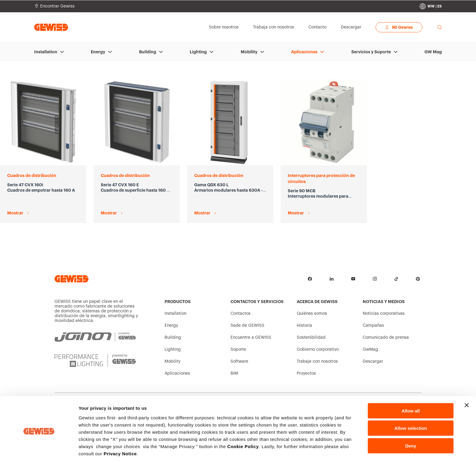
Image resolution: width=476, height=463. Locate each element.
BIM (234, 373)
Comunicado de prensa (386, 338)
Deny (411, 424)
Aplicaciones (304, 52)
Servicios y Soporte (371, 52)
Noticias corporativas (384, 314)
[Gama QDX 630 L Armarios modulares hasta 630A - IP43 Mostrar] (230, 122)
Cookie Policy (243, 425)
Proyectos (306, 373)
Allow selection (411, 407)
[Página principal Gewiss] (51, 27)
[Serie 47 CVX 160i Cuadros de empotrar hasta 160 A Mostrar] (43, 122)
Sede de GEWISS (247, 326)
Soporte (238, 349)
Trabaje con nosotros (317, 361)
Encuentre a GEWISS (251, 338)
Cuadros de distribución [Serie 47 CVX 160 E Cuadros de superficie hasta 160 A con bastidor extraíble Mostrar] (125, 175)
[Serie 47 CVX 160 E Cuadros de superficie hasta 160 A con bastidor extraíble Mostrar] (137, 122)
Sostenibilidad (311, 338)
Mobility (249, 52)
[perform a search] (439, 27)
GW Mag (433, 52)
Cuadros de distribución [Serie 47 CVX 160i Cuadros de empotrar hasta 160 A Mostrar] (32, 175)
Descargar (373, 361)
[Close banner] (467, 383)
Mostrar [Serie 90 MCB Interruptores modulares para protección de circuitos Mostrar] (296, 213)
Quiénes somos (312, 314)
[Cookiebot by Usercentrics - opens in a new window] (39, 451)
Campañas (373, 326)
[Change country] (431, 6)
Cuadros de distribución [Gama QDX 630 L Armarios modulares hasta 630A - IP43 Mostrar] (219, 175)
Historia (304, 326)
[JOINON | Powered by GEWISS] (95, 337)
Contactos (241, 314)
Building (148, 52)
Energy (98, 52)
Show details (315, 451)
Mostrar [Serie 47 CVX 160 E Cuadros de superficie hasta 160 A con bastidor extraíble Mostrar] (109, 213)
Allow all (411, 389)
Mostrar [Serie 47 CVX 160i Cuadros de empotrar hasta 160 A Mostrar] (15, 213)
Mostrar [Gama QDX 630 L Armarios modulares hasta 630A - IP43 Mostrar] (202, 213)
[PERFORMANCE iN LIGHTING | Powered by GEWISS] (95, 361)
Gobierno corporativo (318, 349)
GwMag (370, 349)
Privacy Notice (120, 432)
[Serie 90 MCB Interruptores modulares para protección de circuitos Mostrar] (324, 122)
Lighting (198, 52)
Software (239, 361)
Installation (46, 52)
